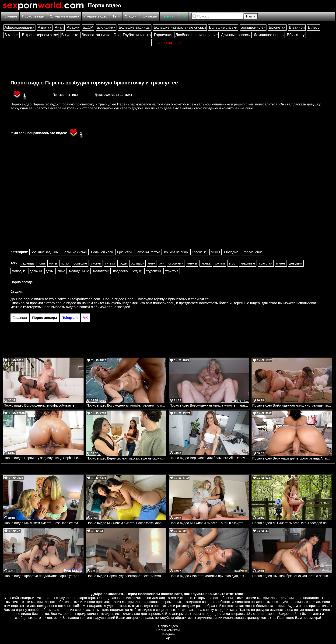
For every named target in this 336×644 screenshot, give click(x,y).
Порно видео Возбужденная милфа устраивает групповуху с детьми (292, 405)
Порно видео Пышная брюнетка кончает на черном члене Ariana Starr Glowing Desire (292, 576)
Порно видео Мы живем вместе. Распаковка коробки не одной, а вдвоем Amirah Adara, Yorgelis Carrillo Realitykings (126, 523)
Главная (10, 16)
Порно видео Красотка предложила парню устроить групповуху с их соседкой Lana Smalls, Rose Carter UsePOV (44, 576)
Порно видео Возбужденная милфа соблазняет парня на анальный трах (44, 405)
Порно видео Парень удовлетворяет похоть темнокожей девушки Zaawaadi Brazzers (126, 576)
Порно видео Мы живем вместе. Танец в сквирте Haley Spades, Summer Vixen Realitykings (209, 523)
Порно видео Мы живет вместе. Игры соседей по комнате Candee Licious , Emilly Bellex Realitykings (292, 523)
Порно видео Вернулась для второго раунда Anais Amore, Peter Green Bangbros (292, 458)
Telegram (169, 16)
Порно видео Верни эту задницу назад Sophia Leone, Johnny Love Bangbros (44, 458)
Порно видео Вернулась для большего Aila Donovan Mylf (209, 458)
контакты (268, 618)
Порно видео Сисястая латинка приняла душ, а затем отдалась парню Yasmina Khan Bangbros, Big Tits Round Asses (209, 576)
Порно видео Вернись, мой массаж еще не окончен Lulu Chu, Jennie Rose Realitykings (126, 458)
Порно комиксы (168, 630)
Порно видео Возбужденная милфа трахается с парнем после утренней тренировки (126, 405)
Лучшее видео (96, 16)
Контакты (149, 16)
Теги (116, 16)
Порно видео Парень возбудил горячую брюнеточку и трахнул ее (94, 83)
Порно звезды (33, 16)
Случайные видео (64, 16)
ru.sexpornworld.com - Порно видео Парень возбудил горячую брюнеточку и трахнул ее (138, 299)
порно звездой (118, 307)
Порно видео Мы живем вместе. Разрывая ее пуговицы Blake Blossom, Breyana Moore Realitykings (44, 523)
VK (184, 16)
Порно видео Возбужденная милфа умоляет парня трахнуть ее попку (209, 405)
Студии (131, 16)
